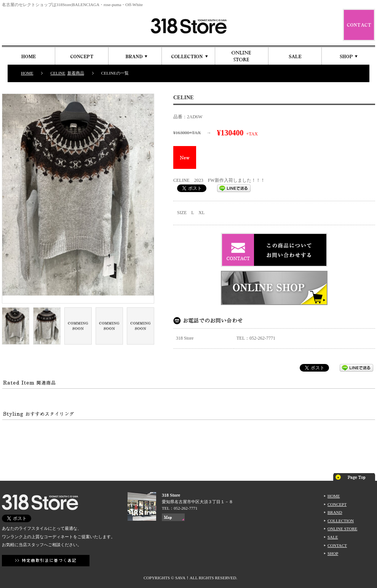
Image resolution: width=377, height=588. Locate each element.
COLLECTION (341, 521)
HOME (27, 73)
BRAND (335, 512)
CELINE (58, 73)
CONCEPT (337, 504)
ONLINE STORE (342, 529)
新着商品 (76, 73)
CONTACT (337, 545)
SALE (333, 537)
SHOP (333, 553)
